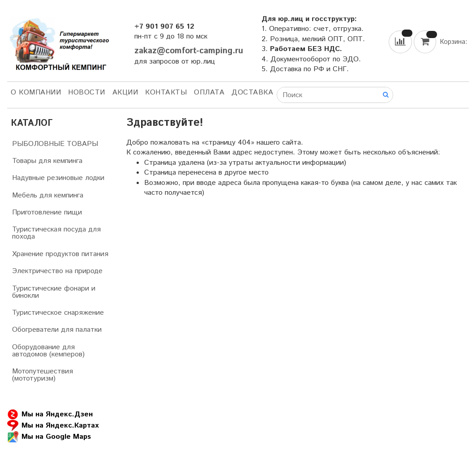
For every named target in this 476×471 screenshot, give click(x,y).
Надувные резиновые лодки (58, 178)
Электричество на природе (57, 271)
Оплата (209, 92)
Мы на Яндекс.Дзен (50, 414)
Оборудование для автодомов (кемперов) (48, 351)
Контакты (166, 92)
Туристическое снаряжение (58, 313)
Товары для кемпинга (47, 161)
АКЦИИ (125, 92)
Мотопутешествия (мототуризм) (43, 375)
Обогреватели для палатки (57, 330)
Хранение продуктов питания (60, 254)
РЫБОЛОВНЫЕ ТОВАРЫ (55, 144)
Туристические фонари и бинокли (54, 292)
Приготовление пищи (47, 212)
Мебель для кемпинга (48, 195)
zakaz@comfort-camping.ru (189, 51)
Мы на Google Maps (49, 437)
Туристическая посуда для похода (56, 233)
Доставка (252, 92)
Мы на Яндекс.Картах (53, 426)
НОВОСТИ (87, 92)
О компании (36, 92)
